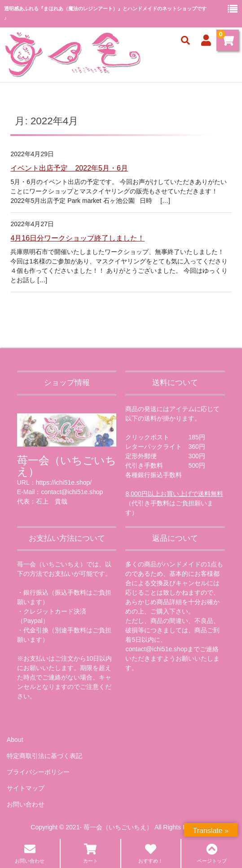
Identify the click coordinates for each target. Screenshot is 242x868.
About (15, 740)
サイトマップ (26, 788)
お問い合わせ (26, 804)
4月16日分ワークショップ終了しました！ (77, 238)
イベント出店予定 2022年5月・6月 (69, 168)
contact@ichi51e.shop (156, 649)
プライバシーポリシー (38, 772)
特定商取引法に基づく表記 (44, 756)
